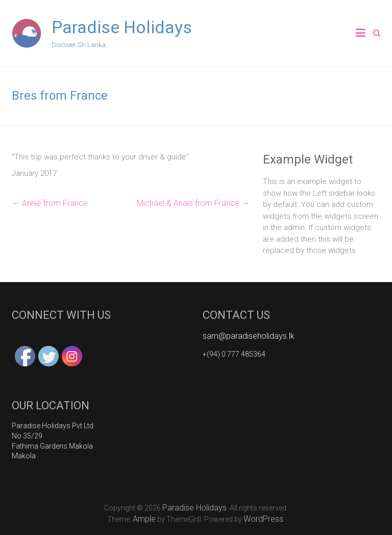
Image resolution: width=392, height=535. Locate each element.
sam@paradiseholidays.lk (249, 336)
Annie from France (50, 203)
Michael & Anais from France (193, 203)
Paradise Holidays (122, 27)
